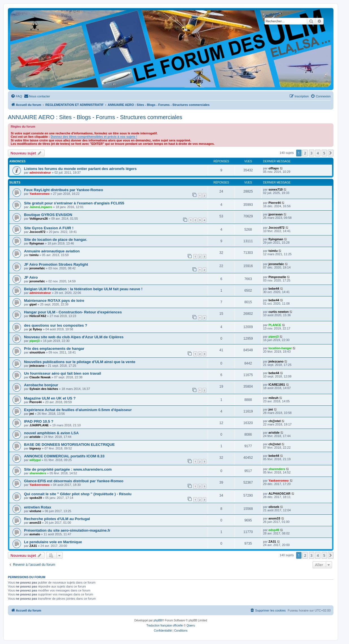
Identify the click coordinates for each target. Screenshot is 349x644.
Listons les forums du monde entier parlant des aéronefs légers (80, 169)
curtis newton (279, 312)
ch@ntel (275, 421)
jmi (32, 414)
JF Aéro (31, 277)
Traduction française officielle (165, 626)
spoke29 (36, 498)
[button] (331, 153)
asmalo (35, 534)
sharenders (38, 473)
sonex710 (276, 189)
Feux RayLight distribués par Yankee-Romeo (64, 190)
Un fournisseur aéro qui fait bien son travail (63, 373)
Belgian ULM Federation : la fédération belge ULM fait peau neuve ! (83, 289)
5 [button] (324, 153)
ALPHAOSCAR (279, 494)
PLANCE (275, 325)
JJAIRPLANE (39, 425)
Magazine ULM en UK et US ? (50, 398)
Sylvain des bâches (44, 389)
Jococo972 (37, 232)
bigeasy (35, 448)
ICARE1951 (277, 385)
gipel (33, 304)
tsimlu (34, 255)
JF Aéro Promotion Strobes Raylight (56, 264)
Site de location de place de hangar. (56, 240)
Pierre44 (275, 203)
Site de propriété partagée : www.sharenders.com (68, 469)
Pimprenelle (277, 277)
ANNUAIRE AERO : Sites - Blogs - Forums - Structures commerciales (95, 117)
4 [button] (318, 153)
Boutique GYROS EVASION (48, 215)
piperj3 (34, 341)
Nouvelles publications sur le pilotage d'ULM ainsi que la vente (80, 362)
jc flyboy (36, 329)
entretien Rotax (38, 507)
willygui (35, 460)
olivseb (274, 507)
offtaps (274, 168)
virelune (35, 511)
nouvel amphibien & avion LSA (51, 433)
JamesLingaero (41, 207)
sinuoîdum (37, 352)
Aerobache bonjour (41, 385)
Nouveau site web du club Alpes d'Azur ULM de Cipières (74, 337)
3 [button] (312, 153)
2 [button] (305, 153)
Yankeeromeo (40, 194)
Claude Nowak (40, 377)
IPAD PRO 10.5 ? (39, 421)
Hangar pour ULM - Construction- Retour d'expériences (73, 312)
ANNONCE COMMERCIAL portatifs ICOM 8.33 (64, 456)
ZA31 (33, 546)
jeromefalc (37, 268)
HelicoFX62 (38, 316)
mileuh (273, 398)
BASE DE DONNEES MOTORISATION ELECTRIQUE (69, 445)
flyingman (37, 243)
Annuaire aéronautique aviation (52, 251)
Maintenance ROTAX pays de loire (54, 301)
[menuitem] (16, 96)
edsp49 (274, 530)
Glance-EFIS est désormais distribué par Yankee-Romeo (74, 481)
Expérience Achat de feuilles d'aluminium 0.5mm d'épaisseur (78, 410)
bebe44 (274, 289)
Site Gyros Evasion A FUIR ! (49, 228)
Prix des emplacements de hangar (54, 349)
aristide (35, 437)
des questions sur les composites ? (56, 325)
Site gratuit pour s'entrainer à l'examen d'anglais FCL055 (74, 203)
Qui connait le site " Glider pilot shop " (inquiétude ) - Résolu (78, 494)
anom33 (35, 523)
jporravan (276, 214)
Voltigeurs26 (39, 219)
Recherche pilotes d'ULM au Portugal (57, 519)
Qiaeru (191, 626)
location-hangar (280, 348)
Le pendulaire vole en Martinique (53, 542)
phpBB (158, 620)
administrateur (40, 173)
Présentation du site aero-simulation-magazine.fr (67, 530)
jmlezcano (37, 366)
